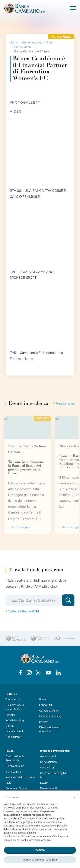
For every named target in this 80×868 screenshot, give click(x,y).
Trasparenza (13, 700)
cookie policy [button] (56, 819)
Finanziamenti (48, 788)
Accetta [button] (40, 850)
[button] (74, 797)
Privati (9, 751)
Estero (44, 783)
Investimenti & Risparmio (20, 777)
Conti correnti (14, 772)
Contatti (10, 726)
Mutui (9, 783)
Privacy (44, 722)
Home (14, 42)
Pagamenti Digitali (16, 788)
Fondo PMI (46, 705)
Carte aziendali (49, 762)
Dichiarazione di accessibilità (15, 707)
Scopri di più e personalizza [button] (40, 860)
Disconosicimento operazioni (50, 729)
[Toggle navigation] (73, 8)
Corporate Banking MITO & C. (55, 775)
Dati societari (13, 737)
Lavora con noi (14, 731)
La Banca (11, 694)
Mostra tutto (65, 404)
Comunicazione (32, 42)
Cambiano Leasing (50, 716)
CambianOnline (49, 711)
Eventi (51, 42)
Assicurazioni (48, 756)
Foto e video (23, 47)
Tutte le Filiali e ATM (24, 611)
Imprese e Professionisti (55, 751)
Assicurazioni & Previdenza (15, 759)
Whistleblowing (15, 721)
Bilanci (43, 700)
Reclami (10, 715)
